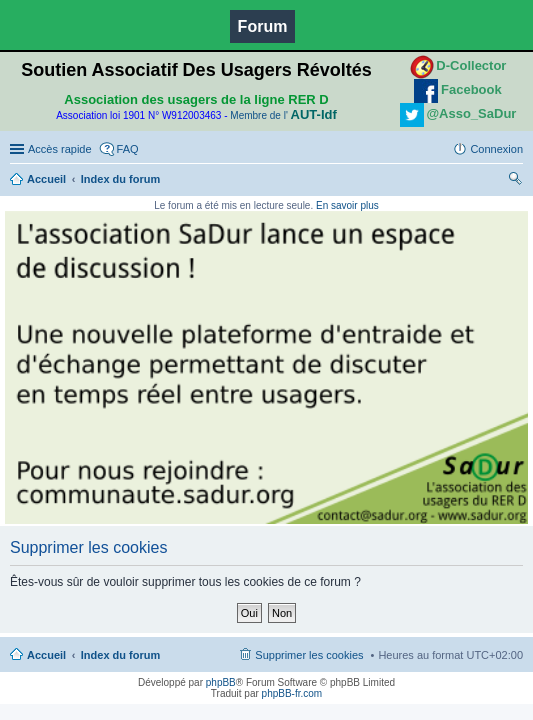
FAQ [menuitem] (128, 149)
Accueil (46, 179)
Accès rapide (60, 149)
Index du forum (120, 179)
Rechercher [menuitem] (515, 181)
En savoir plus (347, 205)
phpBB (221, 682)
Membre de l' (283, 115)
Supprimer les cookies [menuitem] (309, 655)
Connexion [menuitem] (496, 149)
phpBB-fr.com (292, 693)
